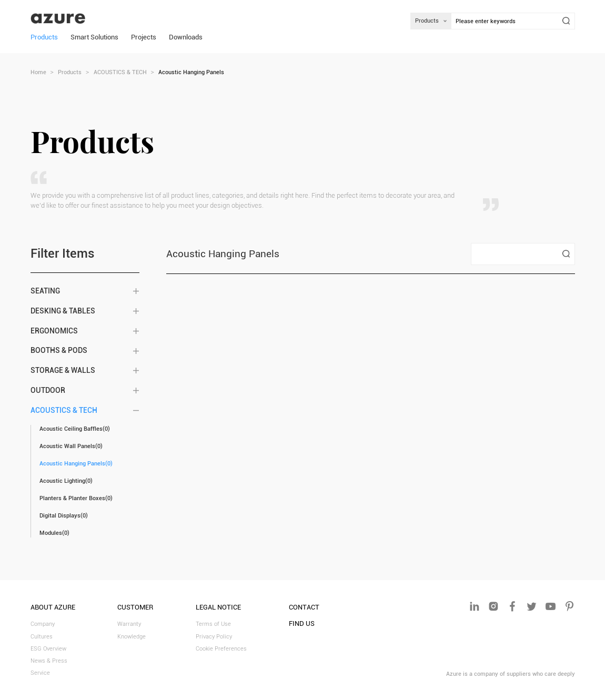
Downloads (186, 37)
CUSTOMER (135, 607)
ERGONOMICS (54, 331)
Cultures (42, 637)
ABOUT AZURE (53, 607)
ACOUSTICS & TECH (120, 72)
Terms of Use (213, 624)
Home (38, 72)
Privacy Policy (214, 637)
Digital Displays (64, 516)
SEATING (45, 291)
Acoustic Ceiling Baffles (75, 429)
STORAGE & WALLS (63, 371)
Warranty (129, 624)
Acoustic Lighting (66, 481)
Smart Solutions (94, 37)
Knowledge (132, 637)
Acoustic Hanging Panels (76, 464)
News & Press (49, 661)
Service (40, 673)
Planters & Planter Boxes (76, 498)
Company (43, 624)
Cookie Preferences (221, 649)
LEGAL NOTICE (218, 607)
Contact (304, 607)
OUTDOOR (48, 390)
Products (44, 37)
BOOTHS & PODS (59, 351)
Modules (54, 533)
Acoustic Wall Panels (71, 446)
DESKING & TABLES (63, 311)
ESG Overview (48, 649)
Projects (144, 37)
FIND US (302, 623)
